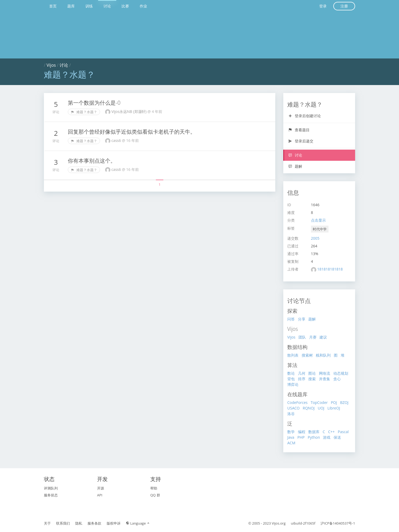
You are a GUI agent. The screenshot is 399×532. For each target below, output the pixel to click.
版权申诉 (114, 523)
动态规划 (341, 373)
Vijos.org (279, 523)
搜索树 (307, 355)
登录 (323, 6)
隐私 (79, 523)
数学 (291, 432)
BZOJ (344, 402)
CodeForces (297, 402)
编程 (302, 432)
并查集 (325, 379)
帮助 (154, 488)
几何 (302, 373)
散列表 (293, 355)
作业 (143, 6)
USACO (293, 408)
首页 (53, 6)
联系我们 (63, 523)
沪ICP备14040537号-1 (338, 523)
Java (291, 437)
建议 (323, 337)
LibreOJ (334, 408)
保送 (337, 437)
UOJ (321, 408)
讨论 (107, 6)
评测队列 (51, 488)
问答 (291, 319)
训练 (89, 6)
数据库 (314, 432)
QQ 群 (155, 495)
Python (314, 437)
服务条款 (94, 523)
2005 (315, 238)
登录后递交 (301, 141)
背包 (291, 379)
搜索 (312, 379)
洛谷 (291, 414)
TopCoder (319, 402)
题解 (295, 166)
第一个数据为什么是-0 (94, 103)
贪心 (337, 379)
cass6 (117, 140)
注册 (344, 6)
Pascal (343, 432)
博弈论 (293, 384)
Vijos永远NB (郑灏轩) (130, 111)
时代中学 (320, 229)
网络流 (325, 373)
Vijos (51, 65)
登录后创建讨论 (304, 116)
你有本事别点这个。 (92, 161)
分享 (302, 319)
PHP (301, 437)
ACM (291, 443)
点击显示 (318, 220)
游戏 (327, 437)
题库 (71, 6)
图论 (312, 373)
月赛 (313, 337)
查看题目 (299, 130)
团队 (302, 337)
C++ (331, 432)
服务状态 (51, 495)
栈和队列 (323, 355)
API (100, 495)
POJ (334, 402)
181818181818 (330, 269)
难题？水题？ (84, 112)
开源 (101, 488)
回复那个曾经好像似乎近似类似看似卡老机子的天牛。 (132, 132)
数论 (291, 373)
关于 (47, 523)
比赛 (125, 6)
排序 (302, 379)
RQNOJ (309, 408)
